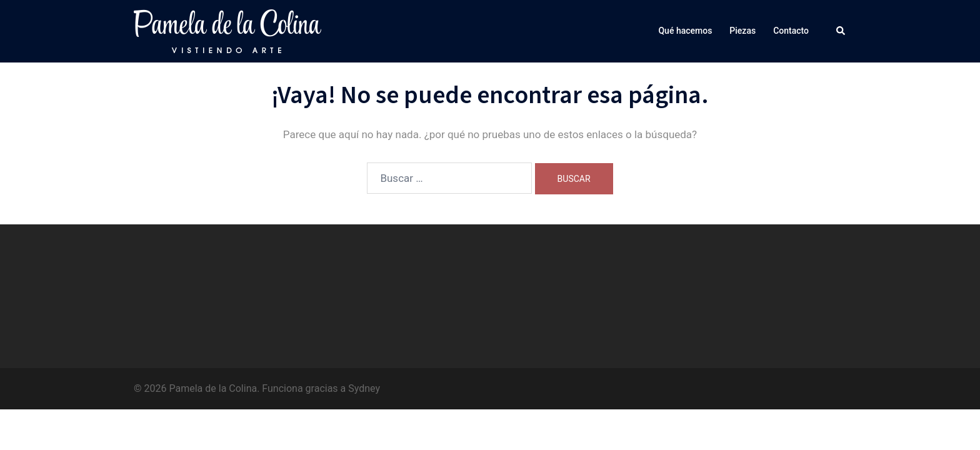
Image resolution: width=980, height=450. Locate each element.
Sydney (364, 388)
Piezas (742, 31)
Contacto (791, 31)
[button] (841, 31)
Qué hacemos (685, 31)
